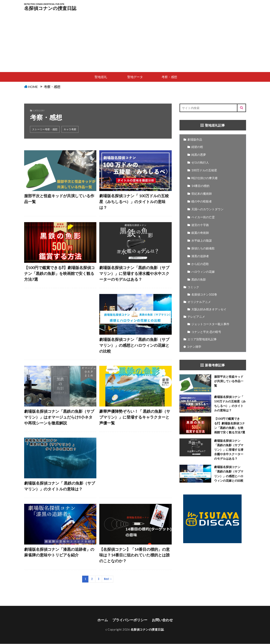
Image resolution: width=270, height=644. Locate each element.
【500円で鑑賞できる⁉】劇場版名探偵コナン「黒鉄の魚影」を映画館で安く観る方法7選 (59, 273)
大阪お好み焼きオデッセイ (209, 309)
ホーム (103, 620)
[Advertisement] (135, 43)
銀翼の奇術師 (200, 233)
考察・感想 (169, 77)
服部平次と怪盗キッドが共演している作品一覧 (59, 199)
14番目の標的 (200, 186)
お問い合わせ (162, 620)
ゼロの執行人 (200, 163)
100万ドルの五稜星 (204, 170)
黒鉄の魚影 (199, 280)
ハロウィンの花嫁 (203, 272)
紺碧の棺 (197, 147)
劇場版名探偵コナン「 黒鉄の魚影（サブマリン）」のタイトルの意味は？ (60, 486)
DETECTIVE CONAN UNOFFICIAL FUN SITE (44, 4)
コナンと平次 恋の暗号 (206, 332)
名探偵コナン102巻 (204, 295)
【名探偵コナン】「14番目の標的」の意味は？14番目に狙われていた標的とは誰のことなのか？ (135, 555)
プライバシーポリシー (130, 620)
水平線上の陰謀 (202, 241)
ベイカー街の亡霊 (203, 217)
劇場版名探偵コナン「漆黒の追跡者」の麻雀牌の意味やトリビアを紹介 (59, 552)
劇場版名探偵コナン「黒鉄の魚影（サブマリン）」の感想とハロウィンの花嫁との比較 (134, 345)
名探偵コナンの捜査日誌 (50, 8)
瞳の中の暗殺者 (202, 201)
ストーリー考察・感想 (45, 129)
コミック (193, 287)
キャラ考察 (70, 129)
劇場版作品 (195, 140)
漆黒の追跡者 (200, 256)
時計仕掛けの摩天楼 (204, 178)
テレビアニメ (196, 317)
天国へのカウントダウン (207, 209)
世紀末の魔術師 (202, 194)
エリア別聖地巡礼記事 (202, 339)
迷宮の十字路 (200, 225)
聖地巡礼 (101, 77)
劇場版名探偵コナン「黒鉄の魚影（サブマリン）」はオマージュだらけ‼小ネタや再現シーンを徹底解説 (59, 417)
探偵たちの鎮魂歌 (203, 248)
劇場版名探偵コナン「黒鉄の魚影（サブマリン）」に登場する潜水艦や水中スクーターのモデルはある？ (134, 273)
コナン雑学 (194, 347)
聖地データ (135, 77)
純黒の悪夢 (199, 155)
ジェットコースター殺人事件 (210, 324)
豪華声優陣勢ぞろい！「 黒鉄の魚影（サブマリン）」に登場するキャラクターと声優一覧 (135, 417)
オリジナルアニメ (199, 302)
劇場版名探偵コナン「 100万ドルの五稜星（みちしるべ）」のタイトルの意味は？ (134, 202)
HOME (34, 87)
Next (107, 579)
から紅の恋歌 (200, 264)
